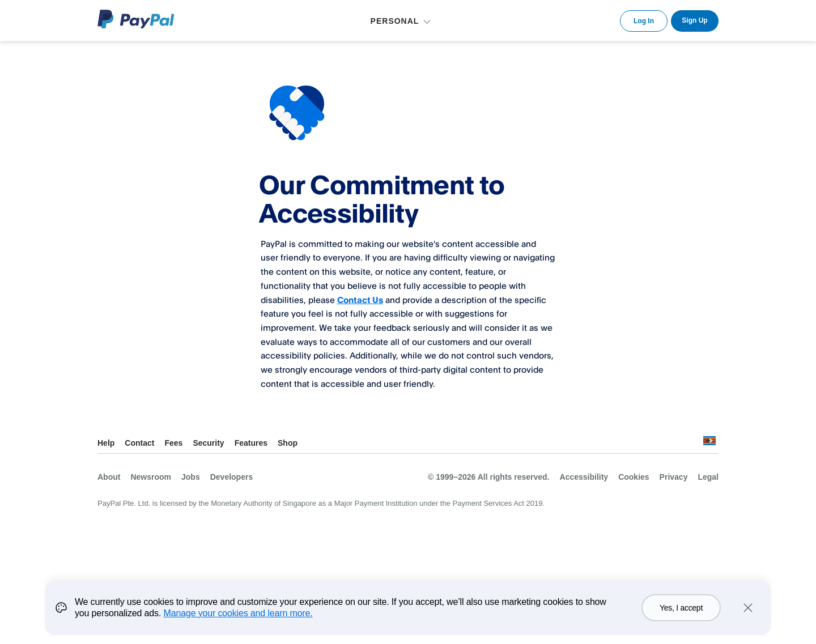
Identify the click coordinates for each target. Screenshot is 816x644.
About (109, 477)
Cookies (634, 477)
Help (106, 443)
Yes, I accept (681, 608)
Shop (288, 443)
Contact (139, 443)
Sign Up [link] (694, 20)
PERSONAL (395, 21)
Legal (708, 477)
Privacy (674, 477)
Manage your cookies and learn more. (238, 613)
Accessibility (584, 477)
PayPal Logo (136, 19)
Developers (231, 477)
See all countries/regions (709, 444)
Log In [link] (644, 21)
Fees (173, 443)
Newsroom (151, 477)
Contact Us (360, 300)
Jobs (191, 477)
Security (208, 443)
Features (251, 443)
